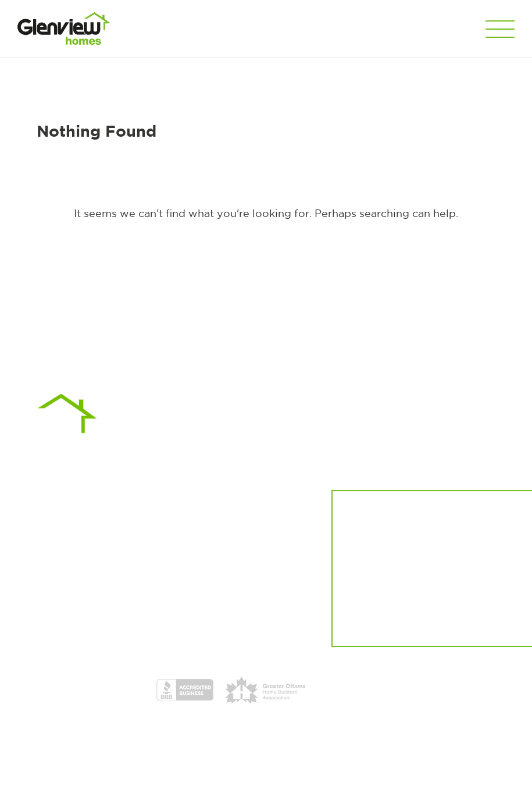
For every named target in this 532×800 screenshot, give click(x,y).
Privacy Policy (176, 777)
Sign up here (475, 621)
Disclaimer (224, 777)
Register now (404, 584)
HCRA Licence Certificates (346, 690)
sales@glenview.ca (164, 561)
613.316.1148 (138, 547)
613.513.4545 (202, 547)
